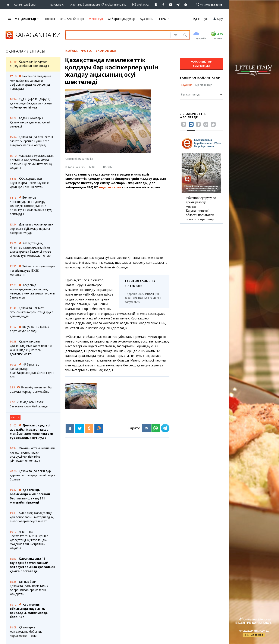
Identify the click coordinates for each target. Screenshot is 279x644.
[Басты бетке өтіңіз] (9, 4)
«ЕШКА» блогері (72, 18)
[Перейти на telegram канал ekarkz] (178, 4)
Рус (205, 18)
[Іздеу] (185, 35)
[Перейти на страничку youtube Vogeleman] (171, 4)
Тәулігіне (187, 85)
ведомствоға (110, 187)
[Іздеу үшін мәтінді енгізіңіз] (117, 35)
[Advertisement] (129, 222)
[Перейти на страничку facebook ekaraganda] (163, 4)
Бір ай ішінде (204, 85)
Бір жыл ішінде (191, 94)
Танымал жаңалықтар (200, 77)
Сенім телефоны (25, 4)
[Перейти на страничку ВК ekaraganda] (156, 4)
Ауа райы (147, 18)
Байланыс (57, 4)
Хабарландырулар (122, 18)
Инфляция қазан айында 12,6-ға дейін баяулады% (143, 298)
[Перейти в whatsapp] (208, 4)
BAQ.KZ (108, 167)
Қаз (196, 18)
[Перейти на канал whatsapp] (186, 4)
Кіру (218, 18)
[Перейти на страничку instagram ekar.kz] (141, 4)
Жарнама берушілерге (85, 4)
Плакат (50, 18)
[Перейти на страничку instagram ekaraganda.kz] (114, 4)
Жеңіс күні (96, 18)
